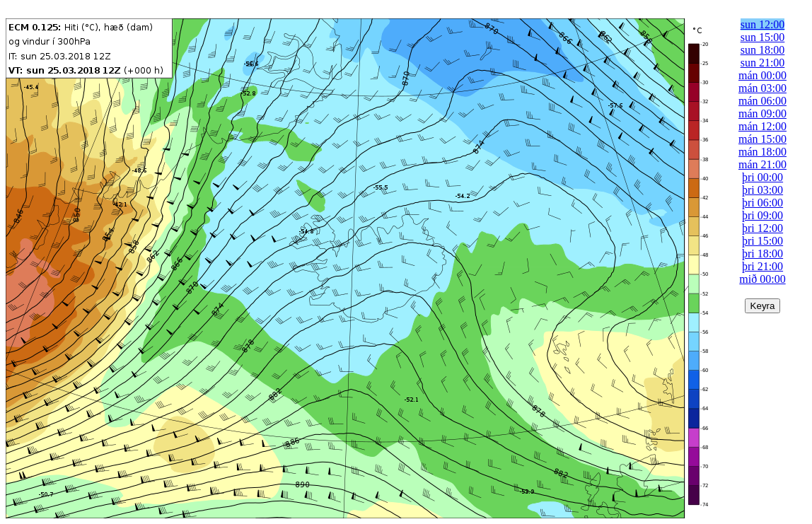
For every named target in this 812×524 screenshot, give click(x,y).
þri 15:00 (762, 241)
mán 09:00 (762, 113)
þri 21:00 (762, 266)
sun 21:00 (763, 63)
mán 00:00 (762, 75)
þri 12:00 (762, 228)
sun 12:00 (763, 24)
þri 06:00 (762, 203)
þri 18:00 (762, 254)
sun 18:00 (763, 50)
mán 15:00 (762, 139)
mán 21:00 (762, 164)
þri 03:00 (762, 190)
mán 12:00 (762, 126)
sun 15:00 (763, 37)
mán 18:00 (762, 152)
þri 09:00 (762, 215)
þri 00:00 (762, 177)
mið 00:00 (762, 279)
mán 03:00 (762, 88)
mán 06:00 (762, 101)
